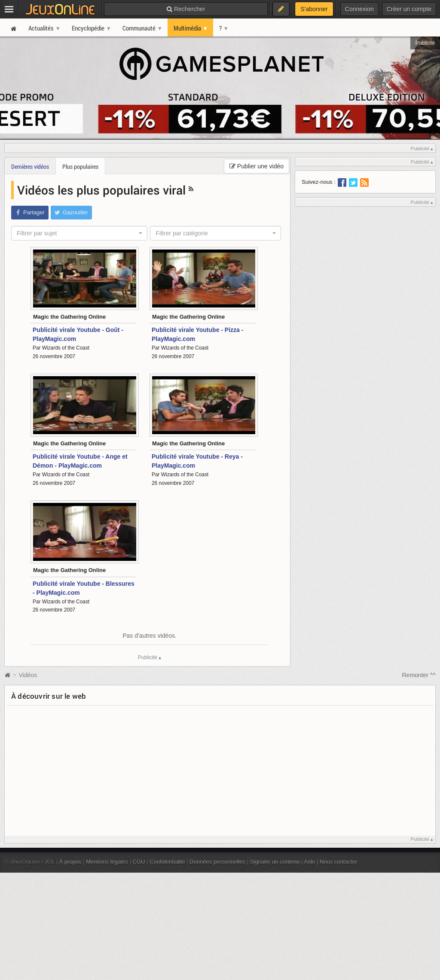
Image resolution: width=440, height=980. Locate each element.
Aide (309, 862)
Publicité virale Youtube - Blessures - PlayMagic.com (84, 588)
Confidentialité (167, 862)
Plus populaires (80, 166)
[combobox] (79, 233)
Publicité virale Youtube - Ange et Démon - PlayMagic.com (80, 461)
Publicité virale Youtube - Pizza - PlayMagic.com (197, 334)
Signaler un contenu (275, 862)
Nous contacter (339, 862)
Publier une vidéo (257, 166)
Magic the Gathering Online (69, 317)
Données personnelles (217, 862)
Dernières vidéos (30, 166)
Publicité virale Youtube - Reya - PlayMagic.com (197, 461)
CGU (139, 862)
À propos (70, 862)
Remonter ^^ (419, 675)
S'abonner (314, 9)
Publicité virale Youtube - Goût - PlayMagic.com (78, 334)
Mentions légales (107, 862)
